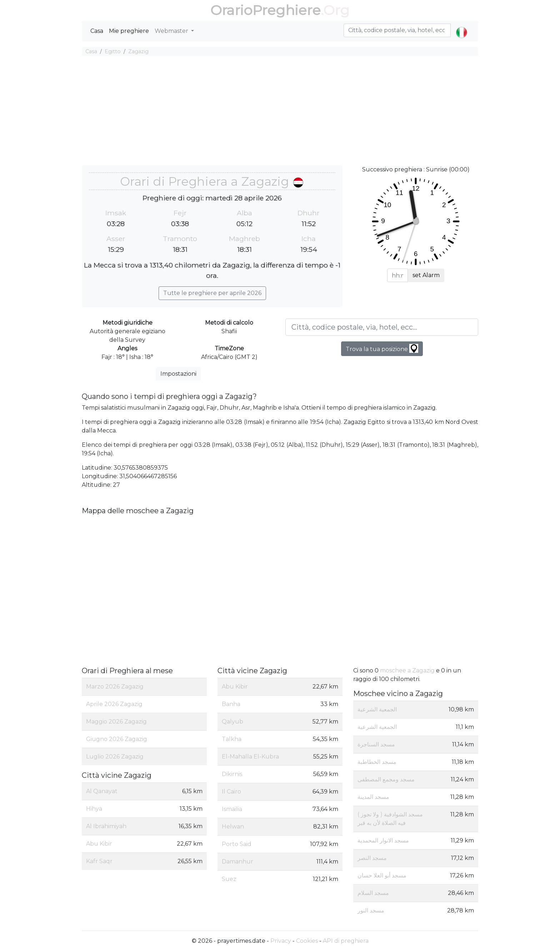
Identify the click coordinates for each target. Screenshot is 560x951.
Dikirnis (232, 774)
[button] (462, 26)
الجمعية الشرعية (377, 709)
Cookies (307, 941)
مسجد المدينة (373, 797)
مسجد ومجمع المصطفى (386, 779)
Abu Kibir (99, 844)
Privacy (281, 941)
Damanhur (237, 862)
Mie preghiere (129, 31)
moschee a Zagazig (407, 670)
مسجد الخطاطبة (377, 762)
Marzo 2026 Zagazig (115, 687)
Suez (229, 879)
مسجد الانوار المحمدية (383, 840)
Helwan (233, 827)
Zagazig (138, 51)
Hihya (94, 809)
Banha (231, 704)
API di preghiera (346, 941)
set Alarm (426, 275)
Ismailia (232, 809)
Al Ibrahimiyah (106, 826)
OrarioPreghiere (266, 10)
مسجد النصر (372, 858)
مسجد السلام (373, 893)
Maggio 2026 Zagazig (116, 722)
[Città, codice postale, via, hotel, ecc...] (382, 327)
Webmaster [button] (172, 31)
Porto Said (237, 844)
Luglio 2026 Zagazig (115, 757)
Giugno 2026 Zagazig (117, 739)
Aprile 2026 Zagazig (114, 704)
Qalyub (232, 722)
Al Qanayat (102, 791)
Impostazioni (178, 374)
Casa (97, 31)
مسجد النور (371, 910)
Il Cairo (231, 792)
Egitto (113, 51)
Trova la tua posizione (382, 348)
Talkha (232, 739)
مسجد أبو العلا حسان (382, 875)
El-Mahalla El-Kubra (250, 757)
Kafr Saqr (99, 861)
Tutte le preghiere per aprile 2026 (212, 293)
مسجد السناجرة (376, 744)
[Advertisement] (280, 112)
